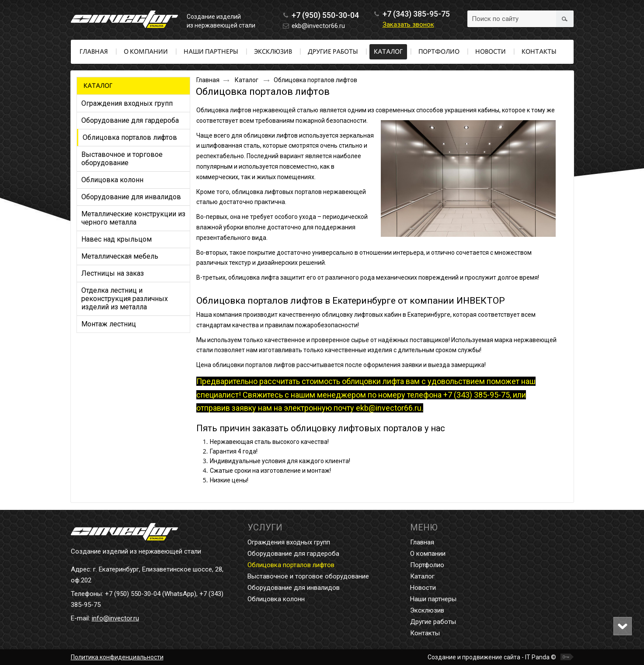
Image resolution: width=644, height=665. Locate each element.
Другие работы (433, 622)
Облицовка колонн (276, 599)
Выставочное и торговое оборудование (308, 576)
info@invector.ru (115, 618)
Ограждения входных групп (289, 542)
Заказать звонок (408, 24)
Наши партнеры (433, 599)
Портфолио (427, 565)
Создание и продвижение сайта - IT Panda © (492, 657)
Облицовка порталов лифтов (291, 565)
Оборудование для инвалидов (294, 588)
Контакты (425, 633)
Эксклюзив (427, 610)
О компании (428, 554)
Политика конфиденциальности (117, 657)
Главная (208, 80)
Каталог (388, 52)
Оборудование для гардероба (293, 554)
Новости (423, 588)
